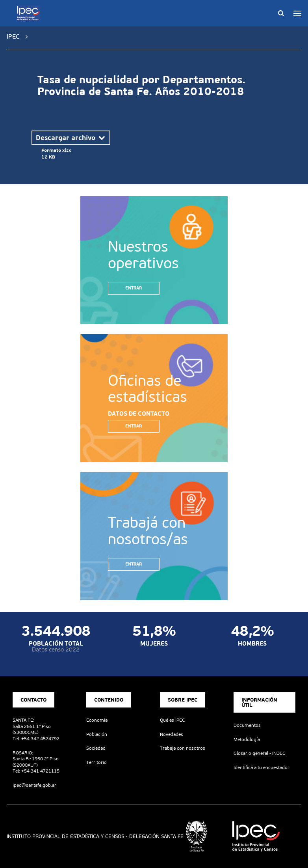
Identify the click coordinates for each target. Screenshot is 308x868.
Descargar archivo (71, 138)
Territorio (96, 762)
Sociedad (96, 748)
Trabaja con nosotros (183, 748)
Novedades (172, 734)
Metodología (247, 739)
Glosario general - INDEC (259, 753)
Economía (97, 720)
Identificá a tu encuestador (262, 767)
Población (97, 734)
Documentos (247, 725)
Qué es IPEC (172, 720)
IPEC (13, 36)
